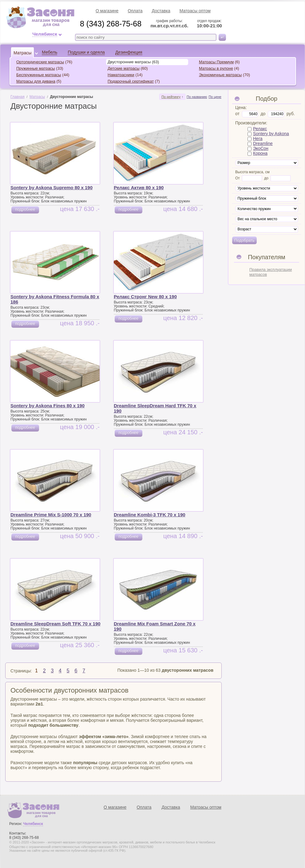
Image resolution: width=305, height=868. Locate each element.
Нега (258, 139)
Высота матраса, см (252, 172)
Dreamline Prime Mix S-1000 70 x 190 (51, 515)
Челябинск (45, 34)
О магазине (107, 11)
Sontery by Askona (271, 134)
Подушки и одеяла (86, 52)
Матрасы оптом (195, 11)
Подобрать (244, 240)
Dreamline (263, 143)
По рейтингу (171, 97)
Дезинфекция (129, 52)
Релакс (260, 129)
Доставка (161, 11)
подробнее (25, 209)
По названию (197, 97)
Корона (260, 153)
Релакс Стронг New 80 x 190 (145, 297)
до (263, 114)
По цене (215, 97)
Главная (18, 97)
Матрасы (22, 53)
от (237, 114)
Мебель (50, 52)
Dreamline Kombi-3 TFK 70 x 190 (150, 515)
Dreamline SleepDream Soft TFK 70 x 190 (55, 624)
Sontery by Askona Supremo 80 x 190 (51, 188)
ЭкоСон (261, 148)
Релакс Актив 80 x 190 (139, 188)
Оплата (135, 11)
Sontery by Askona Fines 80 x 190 (48, 406)
